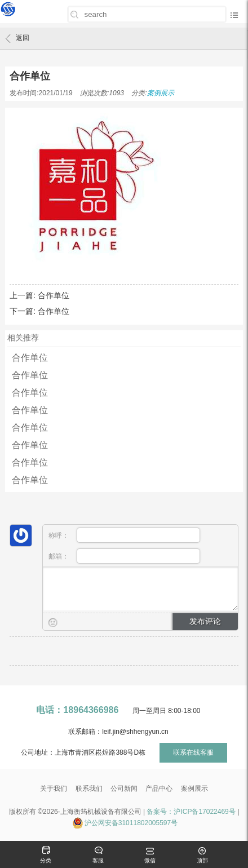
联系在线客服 (193, 752)
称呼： (124, 535)
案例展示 (161, 93)
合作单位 (54, 295)
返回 (17, 38)
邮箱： (124, 556)
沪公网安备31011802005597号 (131, 823)
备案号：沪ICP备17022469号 (191, 812)
